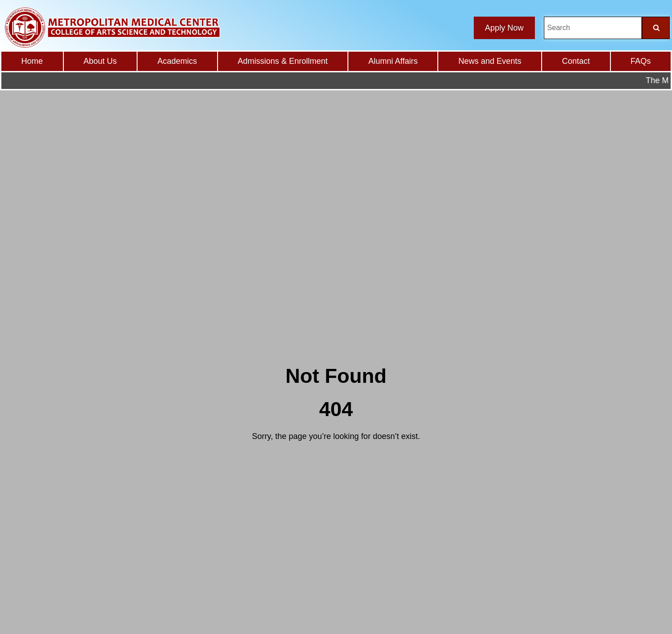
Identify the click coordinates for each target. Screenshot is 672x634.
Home (32, 61)
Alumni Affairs (393, 61)
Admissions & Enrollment (283, 61)
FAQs (641, 61)
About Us (100, 61)
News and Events (490, 61)
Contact (576, 61)
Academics (177, 61)
